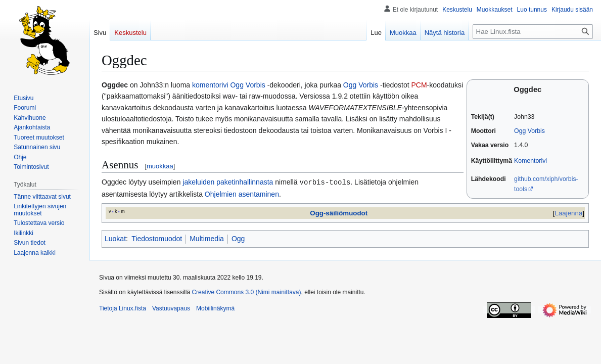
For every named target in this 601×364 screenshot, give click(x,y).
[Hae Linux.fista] (533, 32)
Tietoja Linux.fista (123, 308)
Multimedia (207, 238)
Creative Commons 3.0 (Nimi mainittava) (246, 292)
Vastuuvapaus (171, 308)
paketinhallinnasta (245, 182)
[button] (35, 253)
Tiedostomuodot (157, 238)
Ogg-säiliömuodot (339, 213)
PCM (419, 85)
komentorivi (210, 85)
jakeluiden (198, 182)
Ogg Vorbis (529, 131)
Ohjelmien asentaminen (242, 194)
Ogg (238, 238)
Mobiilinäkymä (215, 308)
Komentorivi (530, 161)
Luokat (115, 238)
